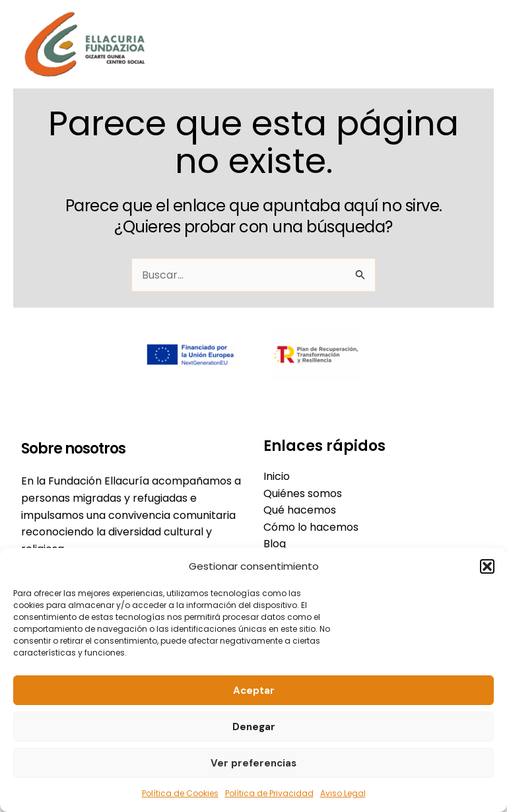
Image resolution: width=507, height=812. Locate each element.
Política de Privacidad (269, 793)
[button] (487, 566)
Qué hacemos (300, 510)
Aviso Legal (343, 793)
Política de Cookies (180, 793)
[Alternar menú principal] (471, 44)
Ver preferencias (253, 763)
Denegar (254, 727)
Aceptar (254, 691)
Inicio (277, 476)
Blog (275, 544)
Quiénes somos (303, 493)
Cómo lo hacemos (311, 527)
